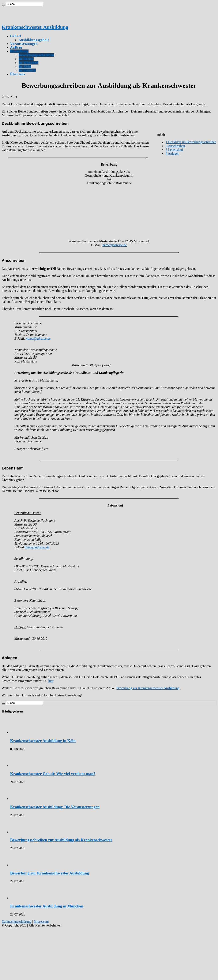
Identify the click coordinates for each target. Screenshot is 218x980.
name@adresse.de (115, 245)
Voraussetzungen (24, 44)
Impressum (41, 922)
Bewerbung (19, 51)
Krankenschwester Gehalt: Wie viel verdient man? (53, 774)
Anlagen (172, 153)
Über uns (18, 74)
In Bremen (27, 70)
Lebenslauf (174, 150)
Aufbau (16, 47)
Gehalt (16, 36)
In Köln (25, 67)
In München (29, 63)
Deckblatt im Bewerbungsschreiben (191, 142)
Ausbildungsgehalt (34, 40)
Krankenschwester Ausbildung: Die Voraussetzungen (55, 807)
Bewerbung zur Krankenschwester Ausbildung (148, 688)
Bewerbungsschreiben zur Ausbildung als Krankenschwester (61, 840)
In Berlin (26, 59)
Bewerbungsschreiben (36, 55)
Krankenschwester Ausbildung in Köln (43, 741)
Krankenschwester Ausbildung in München (47, 906)
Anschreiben (175, 146)
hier (51, 681)
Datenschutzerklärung (16, 922)
